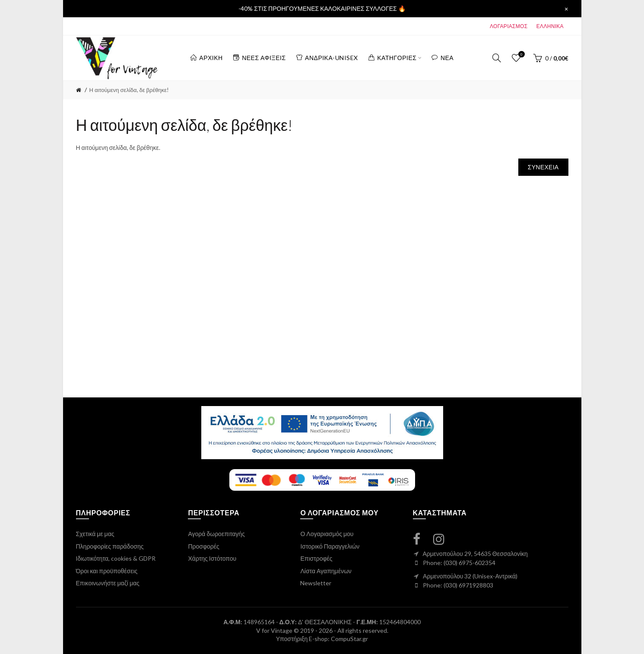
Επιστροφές (316, 558)
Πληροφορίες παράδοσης (110, 546)
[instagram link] (444, 539)
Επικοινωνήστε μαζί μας (108, 583)
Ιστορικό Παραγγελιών (330, 546)
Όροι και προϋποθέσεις (107, 571)
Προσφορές (203, 546)
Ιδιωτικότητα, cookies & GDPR (116, 558)
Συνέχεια (543, 167)
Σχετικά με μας (95, 534)
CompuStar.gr (349, 639)
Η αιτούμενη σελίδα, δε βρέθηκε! (129, 90)
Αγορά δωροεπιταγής (216, 534)
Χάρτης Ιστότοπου (212, 558)
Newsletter (316, 583)
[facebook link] (422, 539)
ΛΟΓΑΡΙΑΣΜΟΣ (509, 26)
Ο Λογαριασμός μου (327, 534)
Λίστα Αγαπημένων (326, 571)
